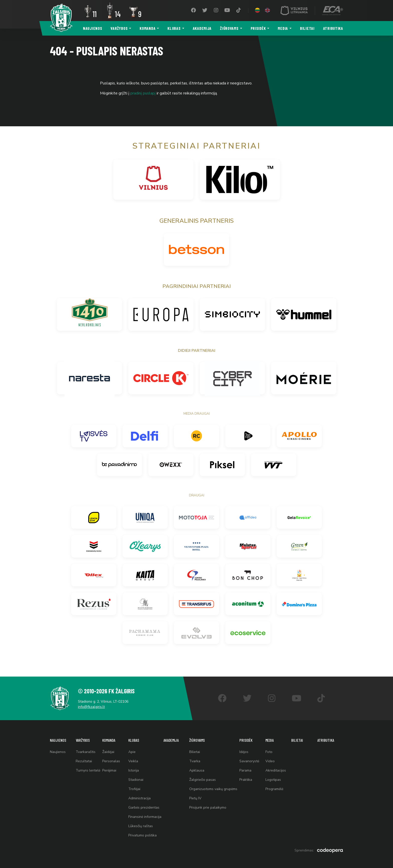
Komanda (148, 28)
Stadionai (136, 780)
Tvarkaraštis (86, 752)
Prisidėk (258, 28)
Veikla (133, 761)
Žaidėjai (108, 752)
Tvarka (195, 761)
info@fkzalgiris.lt (91, 707)
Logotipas (273, 780)
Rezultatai (84, 761)
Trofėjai (134, 789)
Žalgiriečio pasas (203, 780)
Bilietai (307, 28)
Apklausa (197, 770)
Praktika (246, 780)
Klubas (174, 28)
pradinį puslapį (143, 93)
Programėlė (274, 789)
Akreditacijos (276, 770)
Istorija (134, 770)
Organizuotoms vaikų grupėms (213, 789)
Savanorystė (249, 761)
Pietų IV (195, 798)
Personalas (111, 761)
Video (270, 761)
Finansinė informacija (145, 817)
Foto (269, 752)
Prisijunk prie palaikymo (208, 807)
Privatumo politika (142, 835)
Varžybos (119, 28)
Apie (132, 752)
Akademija (202, 28)
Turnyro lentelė (88, 770)
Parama (245, 770)
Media (283, 28)
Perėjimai (109, 770)
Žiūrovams (229, 28)
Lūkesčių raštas (141, 826)
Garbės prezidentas (144, 807)
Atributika (333, 28)
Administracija (139, 798)
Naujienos (92, 28)
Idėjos (244, 752)
